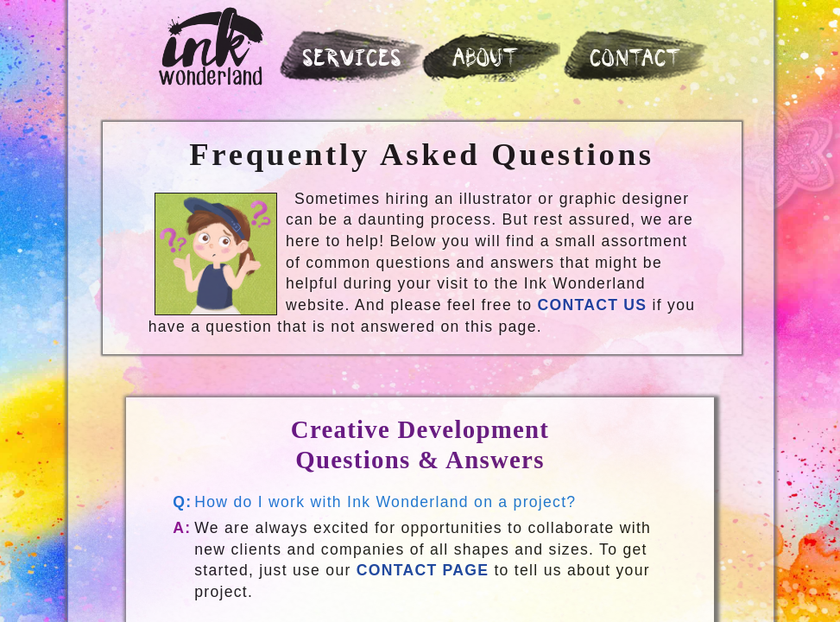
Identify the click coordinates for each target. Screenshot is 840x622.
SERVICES (354, 60)
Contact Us (593, 305)
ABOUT (487, 60)
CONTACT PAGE (423, 570)
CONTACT (637, 60)
